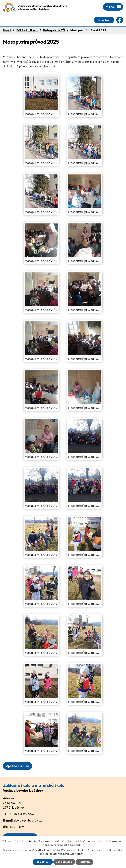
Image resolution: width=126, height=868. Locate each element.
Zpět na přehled (18, 766)
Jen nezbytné (64, 862)
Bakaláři (104, 20)
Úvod (7, 30)
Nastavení (84, 862)
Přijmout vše (43, 862)
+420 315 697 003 (22, 814)
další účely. (76, 845)
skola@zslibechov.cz (28, 820)
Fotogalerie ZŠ (54, 30)
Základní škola (27, 30)
